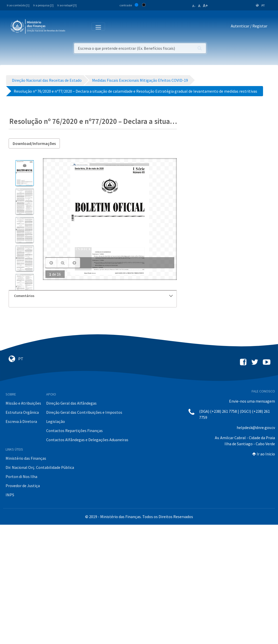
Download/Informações (34, 143)
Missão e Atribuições (23, 403)
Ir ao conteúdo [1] (18, 5)
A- (194, 6)
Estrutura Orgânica (22, 412)
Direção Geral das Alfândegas (71, 403)
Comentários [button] (93, 296)
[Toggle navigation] (73, 26)
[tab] (93, 296)
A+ (205, 5)
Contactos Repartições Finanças (74, 431)
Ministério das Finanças (26, 458)
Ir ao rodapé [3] (67, 5)
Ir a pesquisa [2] (43, 5)
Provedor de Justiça (23, 486)
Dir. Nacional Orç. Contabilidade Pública (40, 467)
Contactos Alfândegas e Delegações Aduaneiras (87, 440)
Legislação (56, 421)
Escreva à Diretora (21, 421)
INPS (10, 495)
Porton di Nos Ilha (21, 476)
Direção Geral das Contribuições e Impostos (84, 412)
